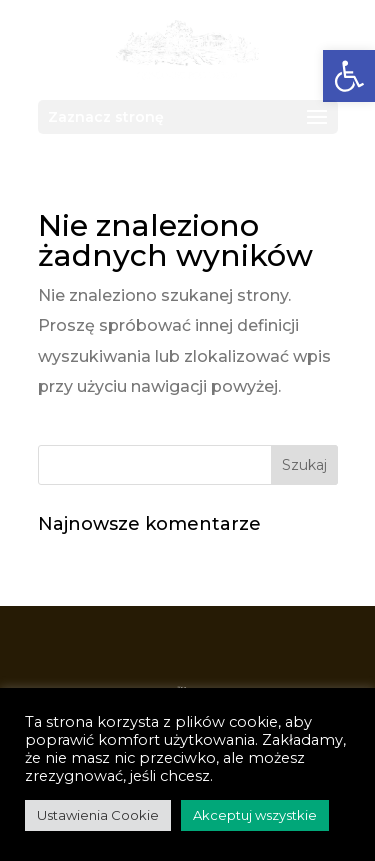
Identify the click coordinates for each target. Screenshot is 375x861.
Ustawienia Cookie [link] (98, 815)
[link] (187, 48)
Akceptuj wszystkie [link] (255, 815)
